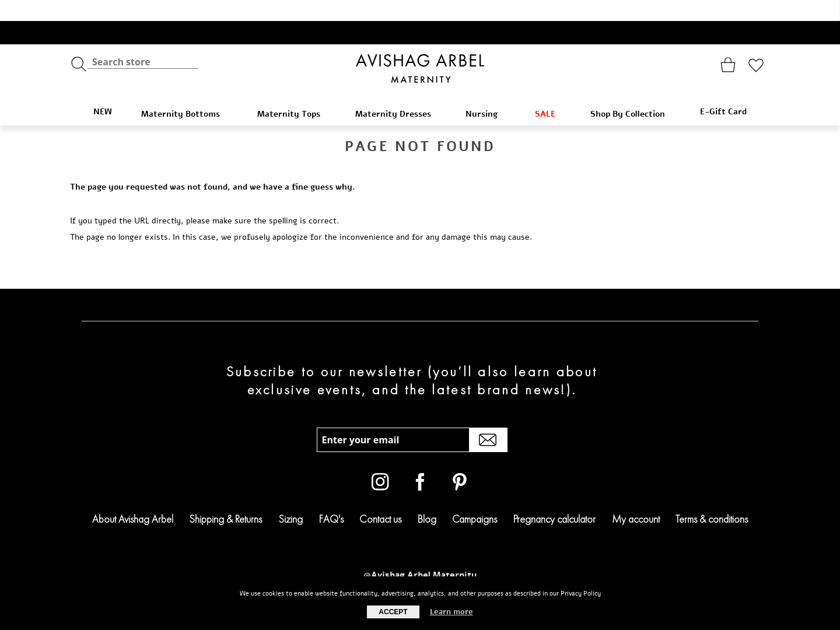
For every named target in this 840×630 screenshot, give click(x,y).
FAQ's (331, 498)
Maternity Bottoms (187, 93)
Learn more (452, 612)
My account (636, 498)
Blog (427, 498)
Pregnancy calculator (554, 498)
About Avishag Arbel (133, 498)
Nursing (488, 93)
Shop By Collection (633, 93)
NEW (103, 91)
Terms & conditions (712, 498)
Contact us (380, 498)
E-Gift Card (723, 91)
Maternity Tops (294, 93)
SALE (551, 93)
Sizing (290, 498)
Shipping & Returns (225, 498)
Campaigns (475, 498)
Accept (393, 612)
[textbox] (143, 41)
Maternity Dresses (399, 93)
